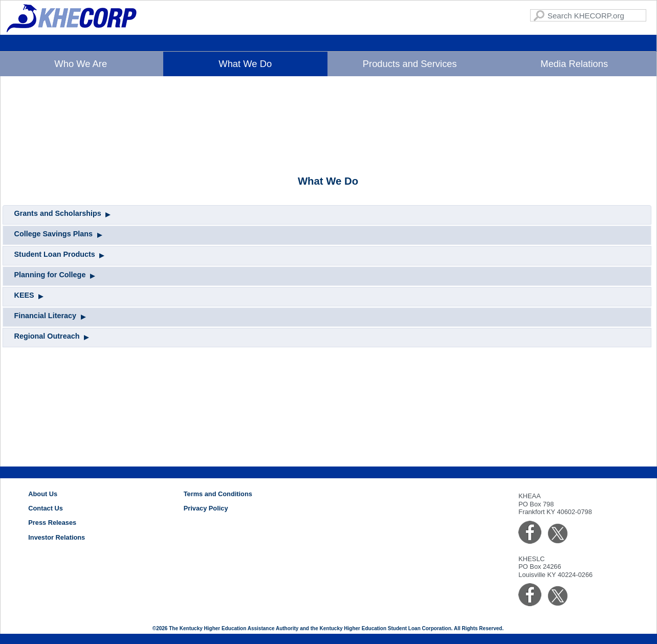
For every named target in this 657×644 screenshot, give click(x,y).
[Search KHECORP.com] (588, 15)
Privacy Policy (206, 508)
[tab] (327, 295)
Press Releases (52, 523)
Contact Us (46, 508)
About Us (43, 494)
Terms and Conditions (218, 494)
